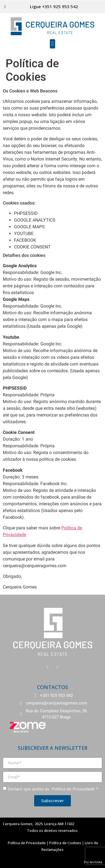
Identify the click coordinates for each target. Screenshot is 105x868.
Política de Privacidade (73, 789)
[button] (53, 44)
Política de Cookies (65, 843)
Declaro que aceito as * (53, 789)
